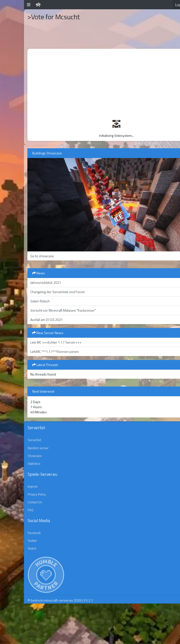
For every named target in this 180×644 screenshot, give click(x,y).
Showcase (35, 456)
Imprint (33, 486)
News (39, 273)
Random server (38, 448)
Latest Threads (45, 365)
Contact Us (35, 502)
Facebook (34, 533)
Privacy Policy (37, 494)
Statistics (34, 464)
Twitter (32, 541)
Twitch (32, 548)
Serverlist (34, 440)
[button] (29, 5)
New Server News (48, 333)
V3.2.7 (88, 600)
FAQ (31, 510)
